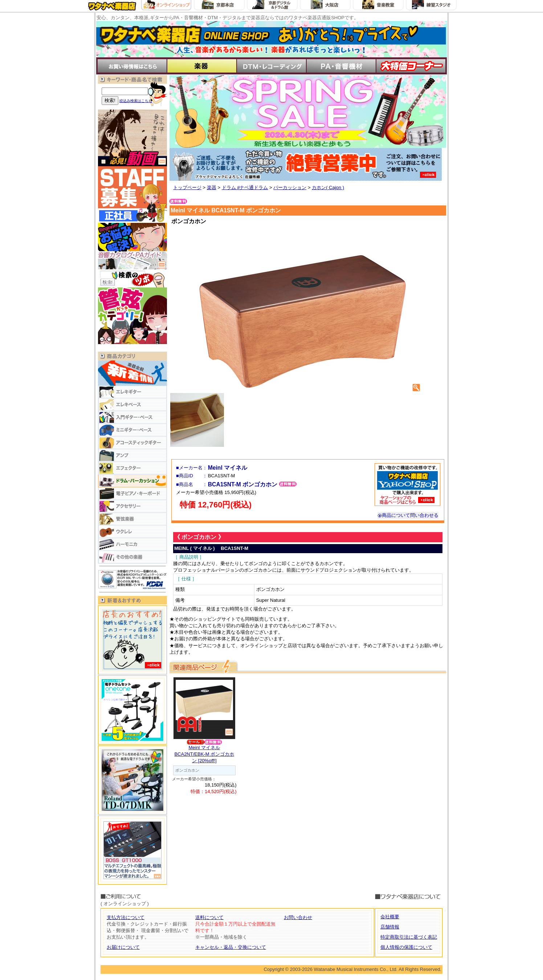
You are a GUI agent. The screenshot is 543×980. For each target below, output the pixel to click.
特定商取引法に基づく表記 (409, 937)
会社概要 (390, 917)
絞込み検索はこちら (136, 101)
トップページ (187, 187)
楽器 (212, 187)
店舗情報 (390, 927)
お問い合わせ (298, 917)
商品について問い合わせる (408, 515)
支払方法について (126, 917)
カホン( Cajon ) (328, 187)
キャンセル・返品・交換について (231, 947)
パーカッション (290, 187)
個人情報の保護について (406, 947)
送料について (209, 917)
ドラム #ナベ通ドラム (245, 187)
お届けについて (123, 947)
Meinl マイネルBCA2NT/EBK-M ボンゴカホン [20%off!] (204, 754)
